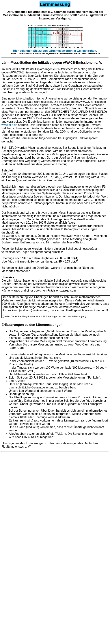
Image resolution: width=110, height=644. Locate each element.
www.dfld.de (9, 125)
